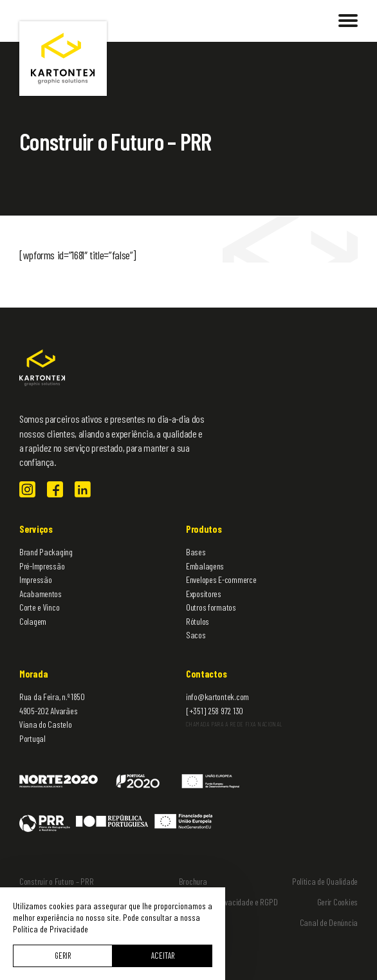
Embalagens (205, 566)
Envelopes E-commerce (221, 579)
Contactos (206, 674)
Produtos (204, 529)
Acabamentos (41, 594)
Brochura (193, 881)
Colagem (33, 621)
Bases (196, 552)
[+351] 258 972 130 (215, 711)
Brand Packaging (46, 552)
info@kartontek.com (217, 697)
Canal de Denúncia (329, 922)
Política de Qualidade (325, 881)
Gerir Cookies (337, 902)
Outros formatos (211, 607)
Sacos (196, 635)
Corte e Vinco (39, 607)
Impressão (35, 579)
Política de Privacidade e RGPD (230, 902)
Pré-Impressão (42, 566)
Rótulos (198, 621)
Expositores (204, 594)
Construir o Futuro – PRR (56, 881)
